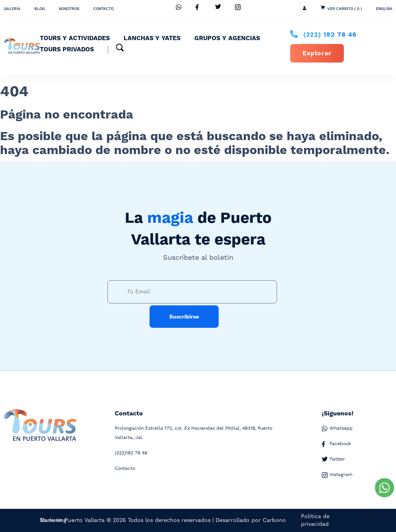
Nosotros (69, 9)
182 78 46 (330, 35)
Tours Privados (67, 49)
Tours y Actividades (75, 38)
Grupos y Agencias (227, 38)
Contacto (103, 9)
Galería (12, 9)
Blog (40, 9)
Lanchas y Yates (152, 38)
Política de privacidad (315, 520)
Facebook (337, 444)
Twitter (333, 459)
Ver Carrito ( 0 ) (345, 9)
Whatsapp (337, 429)
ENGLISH (384, 9)
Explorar (317, 53)
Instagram (337, 475)
